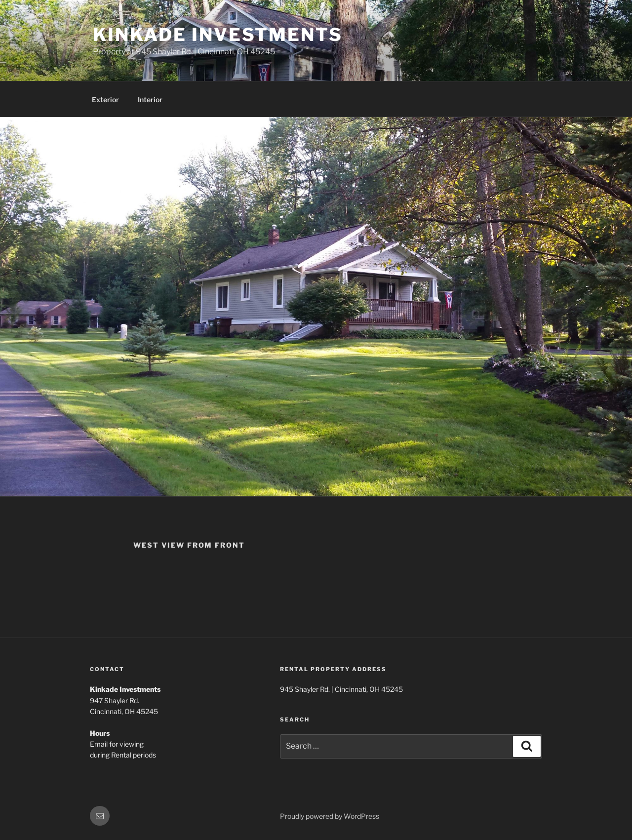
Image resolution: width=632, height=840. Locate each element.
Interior (150, 100)
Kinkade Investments (218, 35)
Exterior (105, 100)
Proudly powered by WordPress (330, 816)
